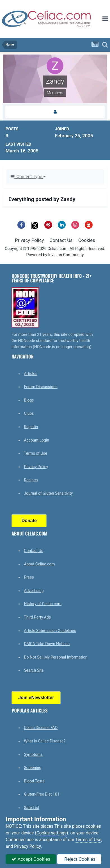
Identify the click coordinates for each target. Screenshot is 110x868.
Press (29, 577)
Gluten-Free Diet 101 (42, 794)
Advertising (34, 591)
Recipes (31, 480)
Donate (29, 521)
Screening (33, 768)
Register (31, 427)
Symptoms (33, 754)
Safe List (31, 808)
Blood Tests (34, 781)
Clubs (29, 413)
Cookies (87, 240)
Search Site (34, 670)
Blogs (29, 400)
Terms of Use (35, 453)
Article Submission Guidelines (50, 631)
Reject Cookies (79, 859)
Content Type (28, 177)
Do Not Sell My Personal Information (56, 657)
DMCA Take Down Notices (47, 644)
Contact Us (61, 240)
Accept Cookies (31, 859)
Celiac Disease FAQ (41, 728)
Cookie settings (52, 833)
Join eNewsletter (36, 698)
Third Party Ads (37, 617)
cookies (93, 826)
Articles (31, 374)
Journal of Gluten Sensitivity (48, 493)
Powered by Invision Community (55, 255)
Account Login (36, 440)
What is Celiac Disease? (45, 741)
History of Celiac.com (43, 604)
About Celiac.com (39, 564)
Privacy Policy (29, 240)
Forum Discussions (41, 387)
